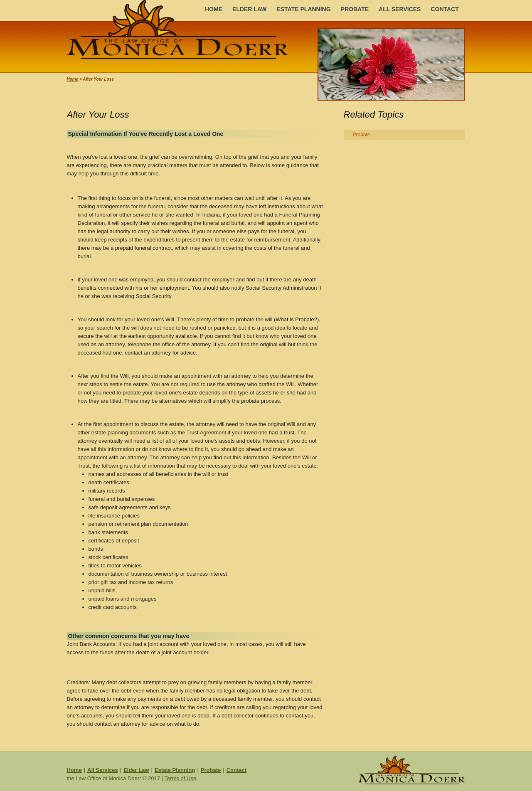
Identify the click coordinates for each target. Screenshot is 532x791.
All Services (103, 770)
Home (73, 79)
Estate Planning (175, 770)
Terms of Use (181, 778)
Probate (362, 135)
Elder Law (136, 770)
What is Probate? (296, 319)
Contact (236, 770)
